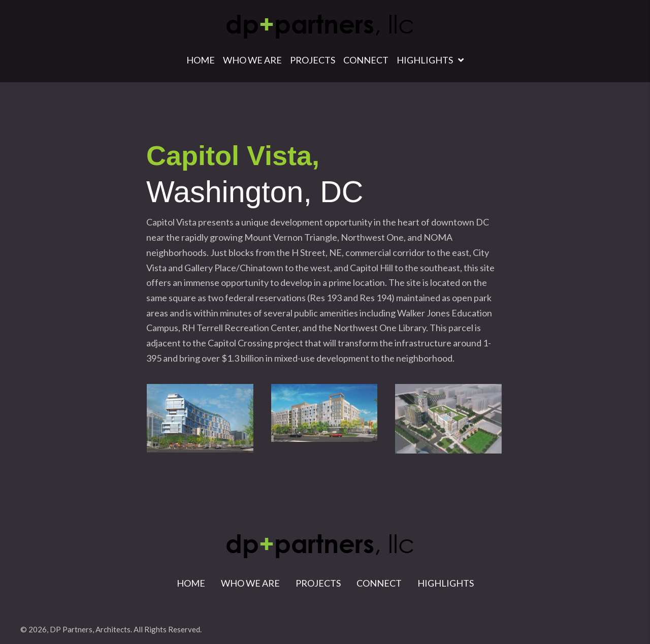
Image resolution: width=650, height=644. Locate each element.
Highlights (446, 583)
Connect (379, 583)
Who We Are (250, 583)
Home (191, 583)
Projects (318, 583)
